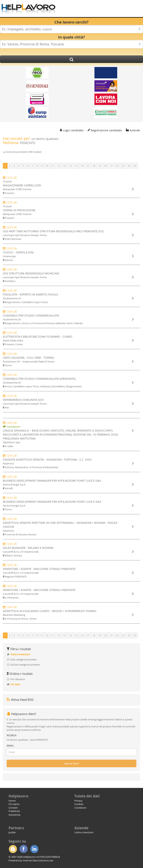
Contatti (13, 808)
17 (88, 166)
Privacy (78, 801)
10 (47, 166)
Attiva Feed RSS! (20, 700)
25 (135, 166)
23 (123, 166)
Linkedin (34, 849)
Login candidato (73, 130)
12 (59, 166)
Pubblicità (14, 811)
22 (117, 166)
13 (64, 166)
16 (82, 166)
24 (129, 166)
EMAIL (10, 746)
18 (94, 166)
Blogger (13, 849)
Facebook (24, 849)
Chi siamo (14, 804)
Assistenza (14, 815)
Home (12, 801)
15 (76, 166)
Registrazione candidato (106, 130)
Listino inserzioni (84, 832)
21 (112, 166)
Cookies (79, 804)
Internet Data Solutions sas (38, 860)
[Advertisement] (99, 9)
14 (70, 166)
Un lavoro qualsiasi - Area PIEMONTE (27, 740)
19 (100, 166)
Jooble (12, 832)
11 (53, 166)
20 (106, 166)
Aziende (135, 130)
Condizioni (80, 808)
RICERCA (11, 735)
